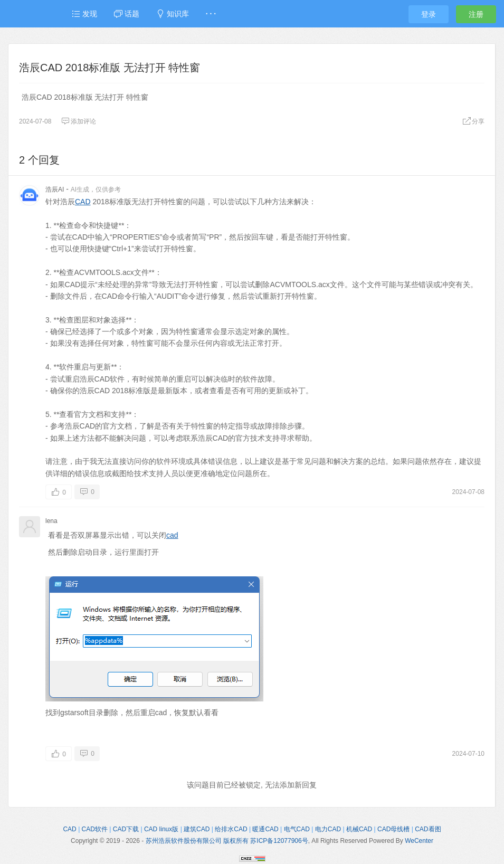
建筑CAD (197, 829)
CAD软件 (95, 829)
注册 (476, 14)
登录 (429, 14)
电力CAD (328, 829)
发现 (84, 14)
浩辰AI (55, 189)
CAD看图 (428, 829)
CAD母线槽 (393, 829)
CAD (83, 202)
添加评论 (79, 121)
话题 (127, 14)
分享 (473, 121)
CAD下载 (126, 829)
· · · (211, 14)
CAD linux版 (161, 829)
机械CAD (359, 829)
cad (172, 535)
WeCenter (419, 841)
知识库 (173, 14)
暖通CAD (265, 829)
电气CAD (297, 829)
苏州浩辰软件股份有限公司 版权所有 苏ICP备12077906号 (227, 841)
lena (51, 521)
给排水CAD (231, 829)
